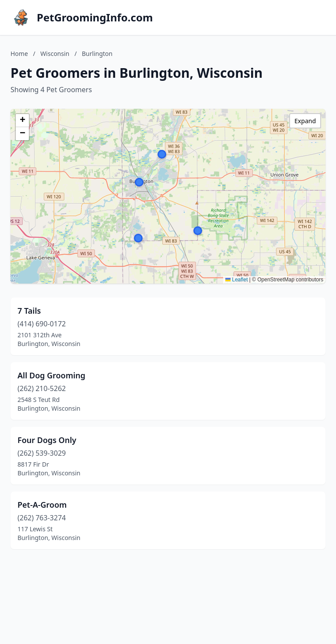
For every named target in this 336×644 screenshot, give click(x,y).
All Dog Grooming (51, 375)
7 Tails (29, 311)
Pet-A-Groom (42, 505)
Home (19, 54)
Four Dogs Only (47, 440)
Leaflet (236, 280)
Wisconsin (55, 54)
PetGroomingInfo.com (95, 17)
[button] (198, 231)
